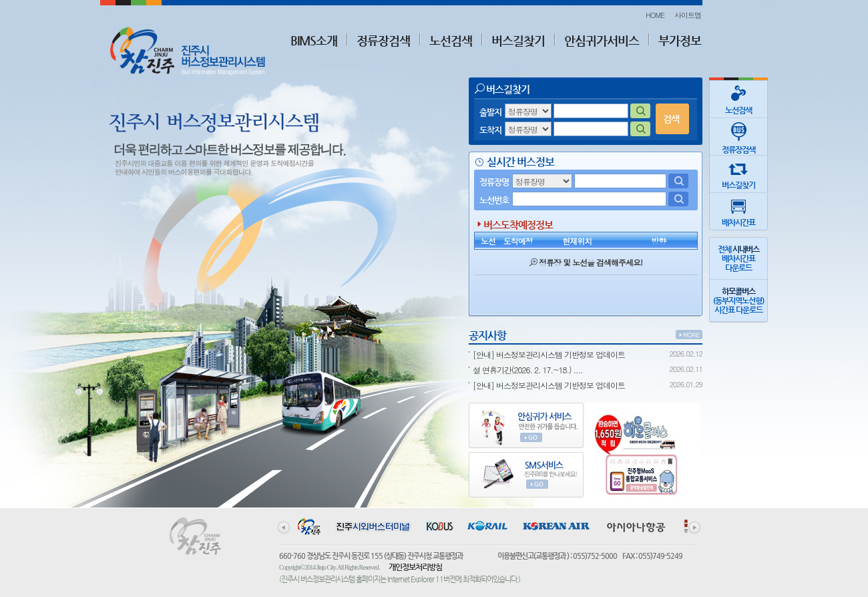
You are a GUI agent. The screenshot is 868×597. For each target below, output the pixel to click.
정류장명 (494, 182)
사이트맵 (688, 15)
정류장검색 (383, 40)
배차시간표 (738, 210)
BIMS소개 (314, 40)
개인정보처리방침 (415, 567)
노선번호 (494, 200)
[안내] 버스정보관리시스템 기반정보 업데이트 (549, 354)
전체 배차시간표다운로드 (738, 258)
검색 (671, 119)
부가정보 (680, 40)
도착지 (490, 130)
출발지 (490, 112)
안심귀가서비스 (602, 40)
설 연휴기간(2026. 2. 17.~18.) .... (528, 370)
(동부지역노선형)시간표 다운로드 (738, 301)
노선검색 (451, 40)
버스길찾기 (518, 40)
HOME (655, 15)
